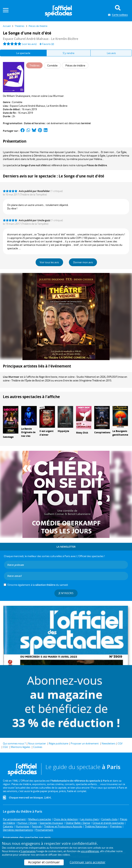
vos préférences (90, 851)
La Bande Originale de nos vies (28, 432)
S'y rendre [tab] (69, 53)
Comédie (17, 102)
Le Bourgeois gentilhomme (120, 433)
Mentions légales (21, 747)
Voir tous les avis (49, 262)
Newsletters (108, 743)
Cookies (38, 747)
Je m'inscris (66, 593)
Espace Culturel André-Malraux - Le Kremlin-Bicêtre (41, 39)
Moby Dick (82, 433)
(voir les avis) (29, 44)
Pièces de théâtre (97, 165)
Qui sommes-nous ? (14, 743)
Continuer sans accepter (88, 862)
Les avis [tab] (111, 53)
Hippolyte (63, 431)
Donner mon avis (83, 262)
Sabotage (8, 437)
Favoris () (47, 44)
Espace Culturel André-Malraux (28, 106)
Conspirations (102, 432)
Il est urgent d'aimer (46, 433)
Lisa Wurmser (11, 377)
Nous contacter (37, 743)
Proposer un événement (85, 743)
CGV (120, 743)
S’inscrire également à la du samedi (38, 585)
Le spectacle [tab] (23, 53)
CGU (5, 747)
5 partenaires (28, 851)
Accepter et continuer (44, 862)
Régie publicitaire (59, 743)
